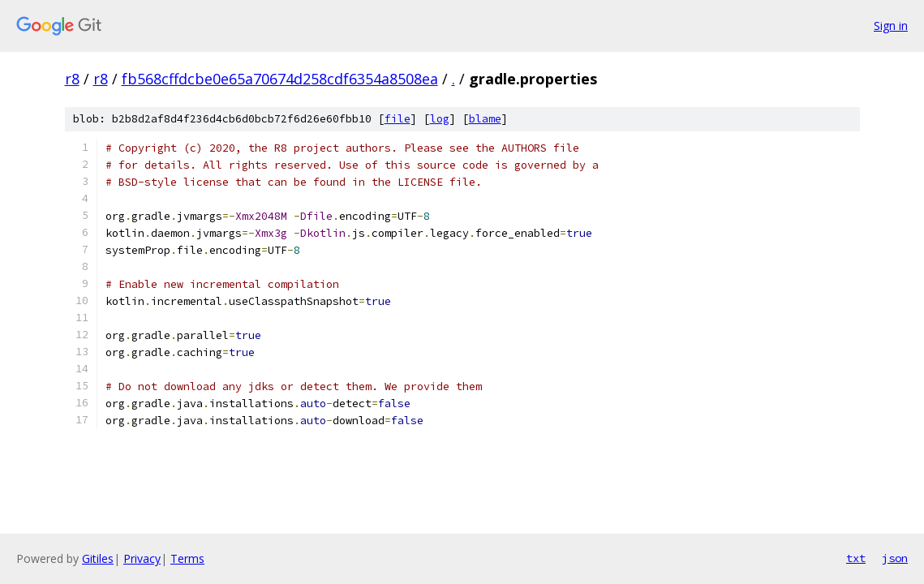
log (440, 119)
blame (485, 119)
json (895, 558)
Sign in (891, 26)
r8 (72, 79)
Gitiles (98, 558)
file (398, 119)
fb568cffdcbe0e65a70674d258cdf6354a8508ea (280, 79)
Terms (187, 558)
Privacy (142, 558)
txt (856, 558)
